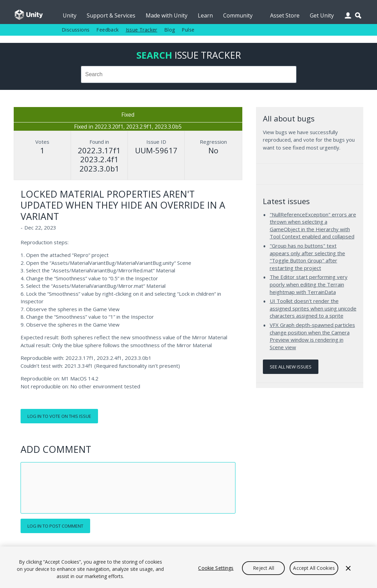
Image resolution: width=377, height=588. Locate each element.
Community (238, 15)
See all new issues (291, 367)
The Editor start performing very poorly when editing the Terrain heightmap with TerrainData (309, 284)
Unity (70, 15)
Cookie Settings (216, 568)
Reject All (263, 568)
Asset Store (285, 15)
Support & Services (111, 15)
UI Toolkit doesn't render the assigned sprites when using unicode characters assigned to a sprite (313, 308)
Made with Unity (167, 15)
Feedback (107, 30)
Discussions (76, 30)
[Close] (348, 568)
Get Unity (322, 15)
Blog (170, 30)
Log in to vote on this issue (59, 416)
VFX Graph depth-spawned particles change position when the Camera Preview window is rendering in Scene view (312, 336)
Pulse (188, 30)
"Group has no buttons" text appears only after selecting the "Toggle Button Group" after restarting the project (307, 257)
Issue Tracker (142, 30)
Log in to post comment (55, 526)
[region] (188, 567)
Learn (205, 15)
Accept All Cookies (314, 568)
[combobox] (188, 74)
